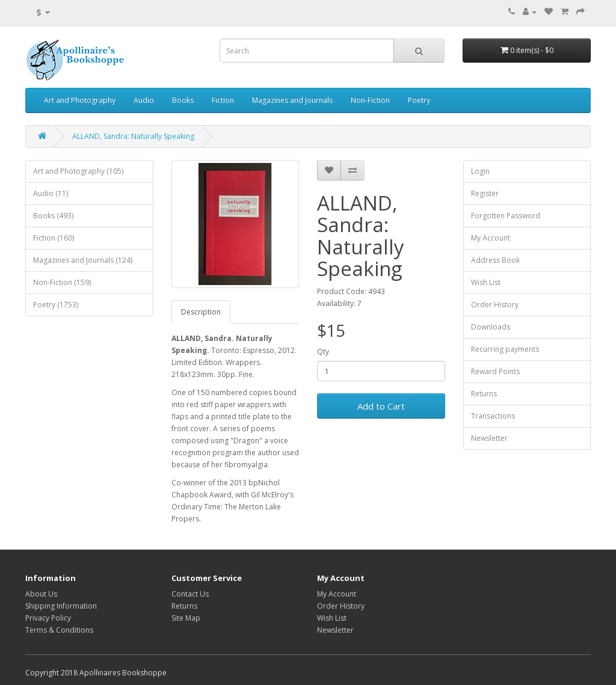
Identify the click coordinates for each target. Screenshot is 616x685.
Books (183, 100)
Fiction (223, 100)
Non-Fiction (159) (62, 282)
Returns (484, 394)
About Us (41, 594)
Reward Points (495, 371)
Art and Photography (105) (78, 171)
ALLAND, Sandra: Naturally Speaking (133, 136)
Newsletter (489, 438)
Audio (144, 100)
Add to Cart (381, 406)
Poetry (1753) (56, 305)
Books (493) (53, 216)
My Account (491, 238)
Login (480, 171)
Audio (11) (51, 193)
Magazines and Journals (292, 100)
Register (485, 193)
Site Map (186, 618)
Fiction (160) (54, 238)
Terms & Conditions (59, 630)
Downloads (491, 327)
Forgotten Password (506, 216)
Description (201, 312)
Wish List (486, 282)
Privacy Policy (48, 618)
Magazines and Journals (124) (83, 260)
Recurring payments (505, 349)
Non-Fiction (370, 100)
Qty (323, 352)
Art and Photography (80, 100)
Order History (495, 305)
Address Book (495, 260)
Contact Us (190, 594)
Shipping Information (61, 606)
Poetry (419, 100)
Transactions (493, 416)
